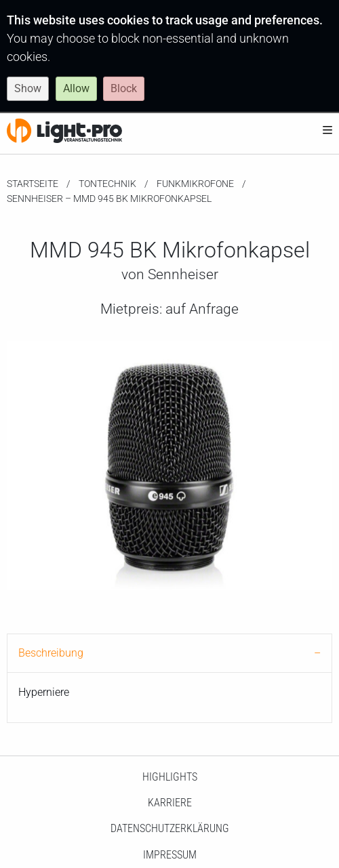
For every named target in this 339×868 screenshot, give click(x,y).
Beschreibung (51, 653)
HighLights (170, 777)
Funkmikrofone (195, 184)
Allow (76, 88)
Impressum (170, 855)
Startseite (33, 184)
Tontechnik (107, 184)
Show (28, 88)
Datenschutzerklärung (170, 828)
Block (124, 88)
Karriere (170, 803)
